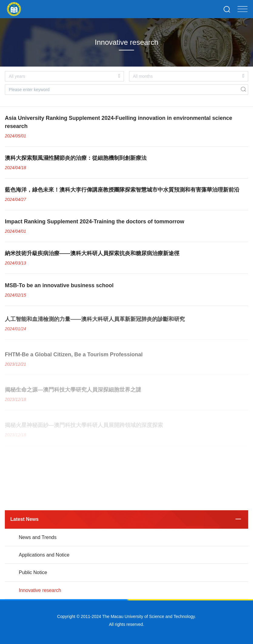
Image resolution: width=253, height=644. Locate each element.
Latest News (24, 519)
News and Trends (38, 537)
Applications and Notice (44, 555)
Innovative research (40, 590)
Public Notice (33, 572)
